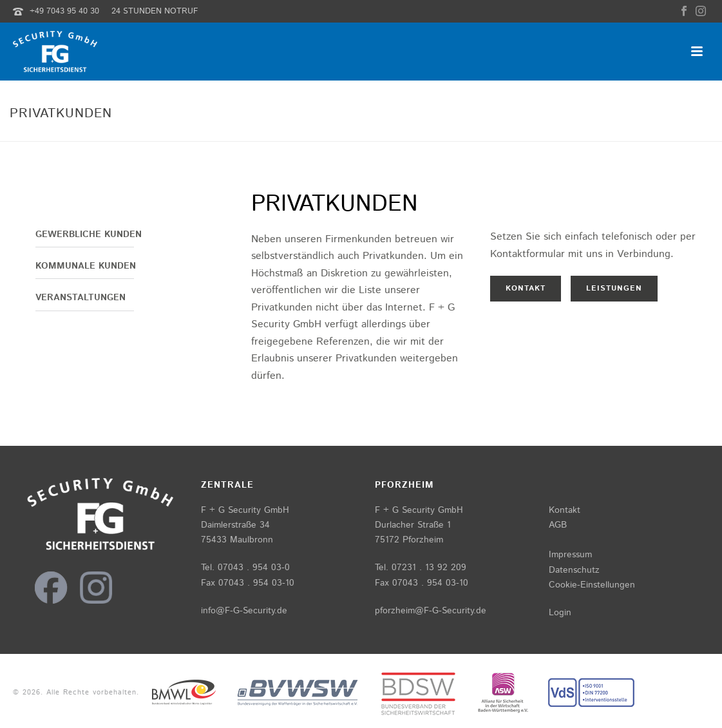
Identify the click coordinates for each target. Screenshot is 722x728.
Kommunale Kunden (86, 266)
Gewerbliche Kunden (89, 235)
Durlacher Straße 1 (413, 525)
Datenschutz (574, 570)
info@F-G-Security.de (244, 611)
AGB (558, 525)
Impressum (570, 555)
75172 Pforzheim (409, 540)
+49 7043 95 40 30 (64, 11)
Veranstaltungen (81, 298)
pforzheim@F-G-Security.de (431, 611)
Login (560, 613)
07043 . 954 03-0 (254, 568)
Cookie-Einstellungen (592, 585)
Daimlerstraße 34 (235, 525)
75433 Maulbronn (237, 540)
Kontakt (565, 510)
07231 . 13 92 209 (429, 568)
